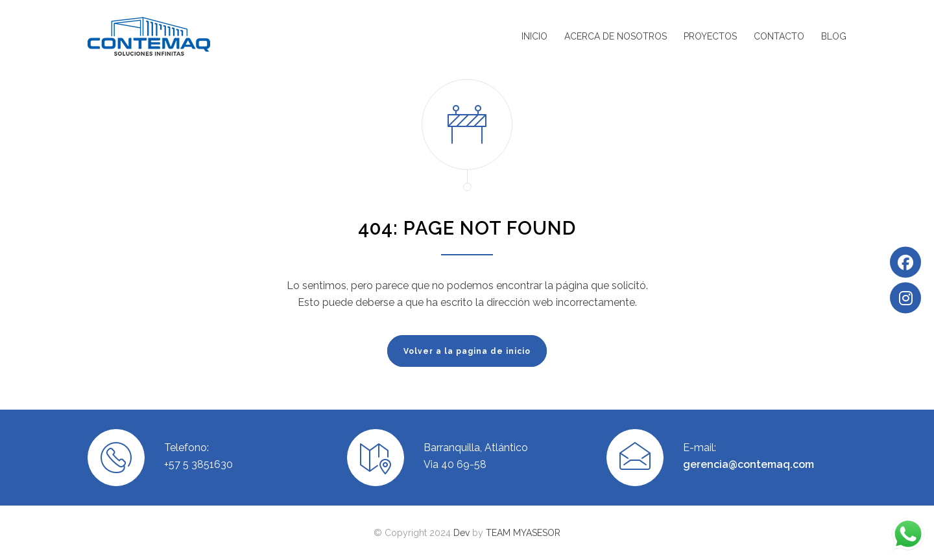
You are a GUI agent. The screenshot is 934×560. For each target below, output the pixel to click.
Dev (461, 533)
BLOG (834, 36)
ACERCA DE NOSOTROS (616, 36)
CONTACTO (779, 36)
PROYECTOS (710, 36)
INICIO (534, 36)
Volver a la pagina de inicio (467, 351)
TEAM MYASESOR (523, 533)
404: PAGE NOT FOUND (467, 228)
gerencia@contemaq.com (748, 464)
